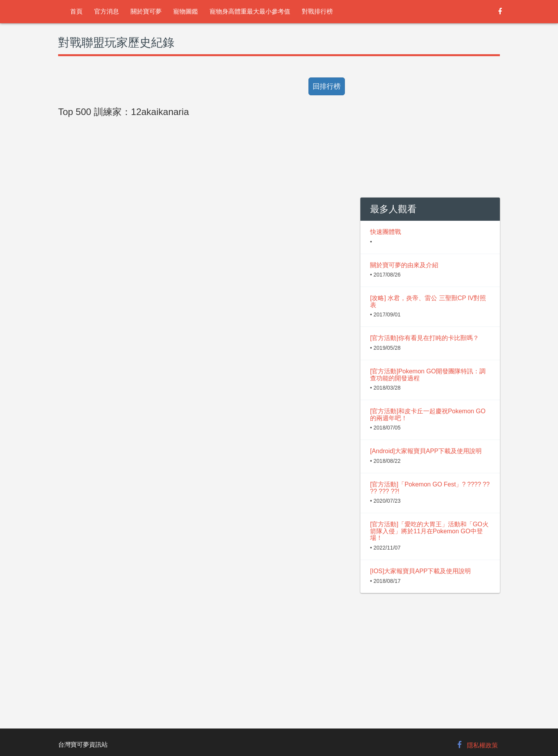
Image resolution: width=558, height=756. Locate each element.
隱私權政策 (482, 745)
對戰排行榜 (317, 11)
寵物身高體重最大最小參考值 (250, 11)
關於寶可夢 (146, 11)
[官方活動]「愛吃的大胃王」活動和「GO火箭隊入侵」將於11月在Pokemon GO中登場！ (429, 531)
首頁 (76, 11)
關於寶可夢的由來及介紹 (404, 265)
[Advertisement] (203, 295)
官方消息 (107, 11)
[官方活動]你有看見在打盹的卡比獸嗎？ (425, 338)
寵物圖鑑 (186, 11)
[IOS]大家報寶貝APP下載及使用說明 (420, 571)
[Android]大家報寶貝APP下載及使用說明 (426, 451)
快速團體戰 (386, 232)
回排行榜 (327, 86)
